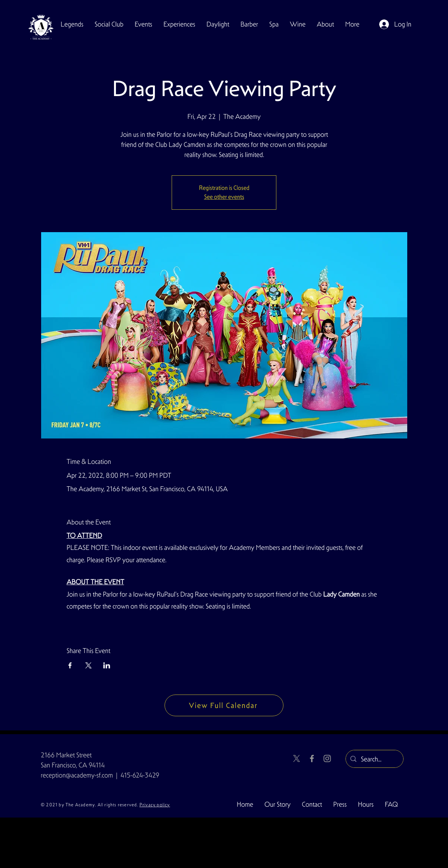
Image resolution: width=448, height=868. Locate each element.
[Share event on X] (88, 665)
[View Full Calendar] (224, 705)
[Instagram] (327, 758)
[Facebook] (312, 758)
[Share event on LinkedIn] (107, 665)
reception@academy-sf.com (77, 775)
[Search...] (374, 759)
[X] (297, 758)
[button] (109, 24)
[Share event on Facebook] (70, 665)
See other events (224, 197)
